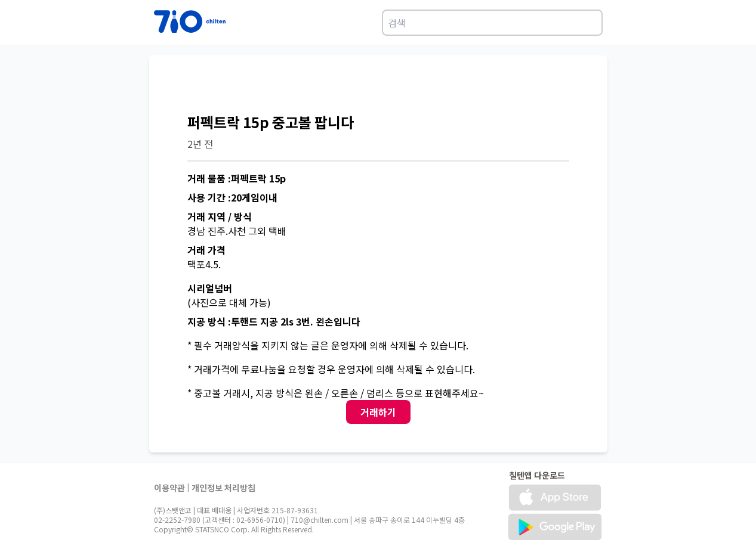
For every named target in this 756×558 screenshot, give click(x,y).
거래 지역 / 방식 (220, 216)
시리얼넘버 (210, 288)
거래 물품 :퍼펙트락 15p (237, 178)
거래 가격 (206, 250)
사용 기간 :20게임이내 (232, 197)
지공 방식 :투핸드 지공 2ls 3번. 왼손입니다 (274, 321)
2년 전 (200, 144)
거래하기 (378, 412)
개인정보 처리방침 (223, 488)
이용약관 (169, 488)
